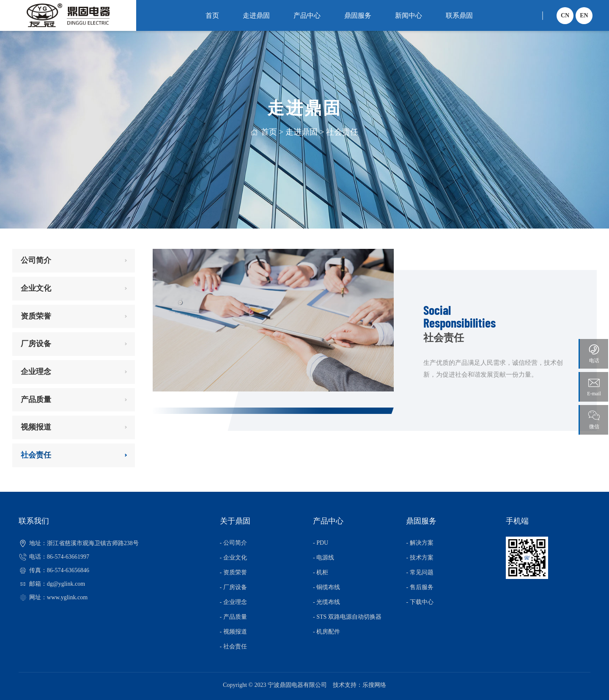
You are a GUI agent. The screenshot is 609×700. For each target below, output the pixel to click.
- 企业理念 (233, 602)
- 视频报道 (233, 632)
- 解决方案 (420, 543)
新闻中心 (409, 15)
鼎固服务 (358, 15)
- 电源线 (324, 558)
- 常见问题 (420, 572)
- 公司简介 (233, 543)
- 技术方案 (420, 558)
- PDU (321, 543)
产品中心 (307, 15)
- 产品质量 (233, 617)
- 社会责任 (233, 646)
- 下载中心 (420, 602)
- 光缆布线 (326, 602)
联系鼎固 (459, 15)
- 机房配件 (326, 632)
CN (565, 15)
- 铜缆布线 (326, 587)
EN (584, 15)
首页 (212, 15)
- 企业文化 (233, 558)
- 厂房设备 (233, 587)
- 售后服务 (420, 587)
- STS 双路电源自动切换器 (347, 617)
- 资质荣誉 (233, 572)
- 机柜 (321, 572)
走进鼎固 (256, 15)
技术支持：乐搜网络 (359, 685)
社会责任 (342, 132)
